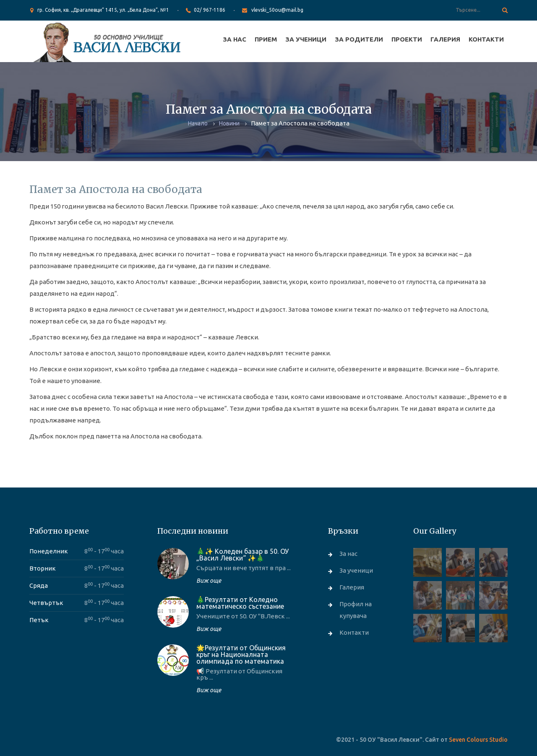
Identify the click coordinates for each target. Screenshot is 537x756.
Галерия (445, 39)
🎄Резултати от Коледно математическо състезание (240, 603)
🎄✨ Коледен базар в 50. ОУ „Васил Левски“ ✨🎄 (242, 555)
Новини (229, 123)
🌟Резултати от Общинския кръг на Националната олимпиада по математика (241, 654)
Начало (198, 123)
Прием (266, 39)
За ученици (306, 39)
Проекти (407, 39)
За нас (235, 39)
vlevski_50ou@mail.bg (277, 10)
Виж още (209, 581)
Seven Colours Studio (478, 740)
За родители (359, 39)
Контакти (486, 39)
